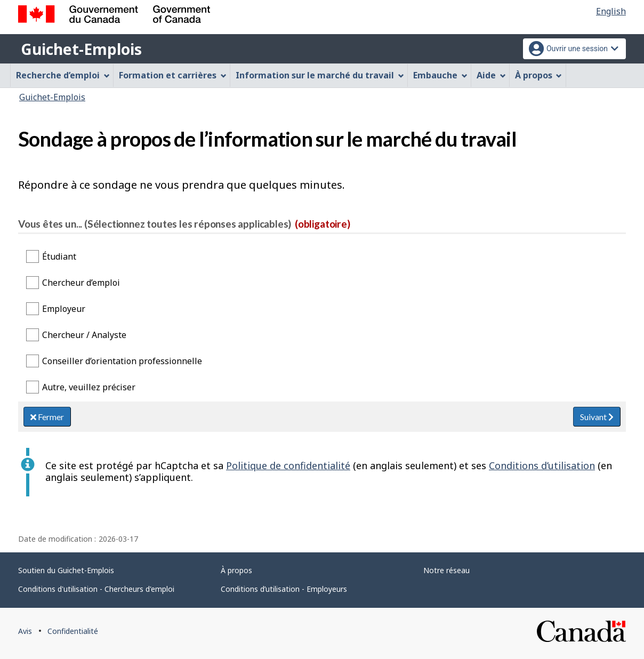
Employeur (64, 309)
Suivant (597, 417)
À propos (236, 570)
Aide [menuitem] (491, 75)
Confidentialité (73, 631)
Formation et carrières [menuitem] (173, 75)
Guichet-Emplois (81, 49)
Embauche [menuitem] (440, 75)
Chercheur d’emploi (81, 283)
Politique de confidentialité (288, 465)
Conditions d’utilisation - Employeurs (284, 589)
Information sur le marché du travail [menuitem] (320, 75)
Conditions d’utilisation (542, 465)
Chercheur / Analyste (84, 335)
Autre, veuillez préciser (89, 387)
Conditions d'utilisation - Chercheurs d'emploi (96, 589)
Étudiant (59, 256)
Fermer (47, 417)
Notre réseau (446, 570)
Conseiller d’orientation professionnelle (122, 361)
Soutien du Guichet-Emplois (66, 570)
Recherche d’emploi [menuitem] (63, 75)
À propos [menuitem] (539, 75)
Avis (25, 631)
